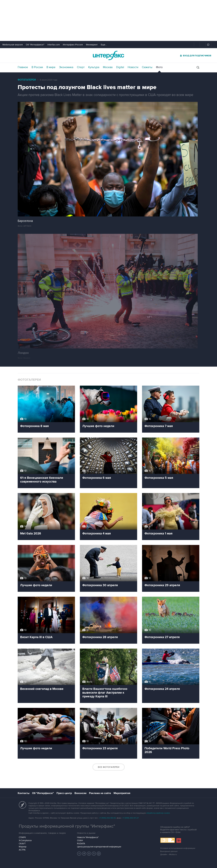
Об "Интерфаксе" (35, 45)
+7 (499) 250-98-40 (107, 818)
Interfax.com (54, 45)
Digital (120, 67)
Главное (23, 67)
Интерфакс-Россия (73, 45)
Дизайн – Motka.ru (169, 854)
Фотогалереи (27, 80)
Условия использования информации (178, 848)
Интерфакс (108, 55)
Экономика (66, 67)
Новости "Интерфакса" (88, 837)
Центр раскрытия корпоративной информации (99, 847)
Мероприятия (122, 793)
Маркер (23, 847)
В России (37, 67)
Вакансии (80, 793)
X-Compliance (25, 840)
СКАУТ (22, 844)
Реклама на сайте (100, 793)
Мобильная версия (13, 45)
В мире (51, 67)
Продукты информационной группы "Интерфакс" (67, 826)
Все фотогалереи (109, 767)
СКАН (80, 840)
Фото (159, 67)
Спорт (81, 67)
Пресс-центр (64, 793)
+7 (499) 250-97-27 (130, 818)
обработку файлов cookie (158, 813)
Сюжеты (147, 67)
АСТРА (22, 850)
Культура (94, 67)
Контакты (24, 793)
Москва (108, 67)
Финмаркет (92, 45)
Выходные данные (169, 851)
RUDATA (81, 844)
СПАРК (22, 837)
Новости (133, 67)
